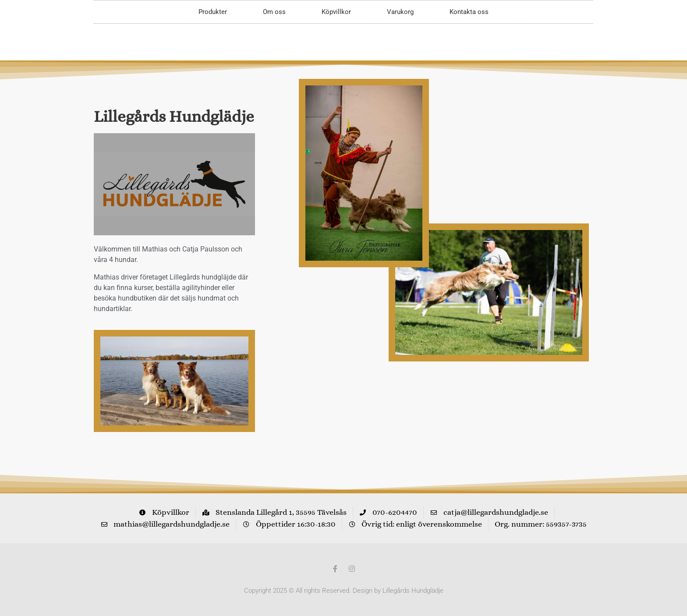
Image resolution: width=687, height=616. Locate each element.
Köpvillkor (336, 12)
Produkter (213, 12)
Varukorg (400, 12)
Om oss (274, 12)
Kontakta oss (469, 12)
